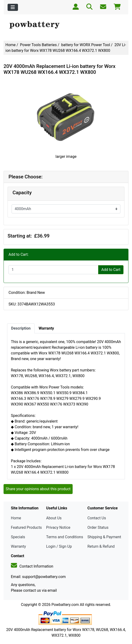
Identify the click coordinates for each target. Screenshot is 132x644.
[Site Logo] (66, 25)
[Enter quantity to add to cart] (53, 270)
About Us (54, 518)
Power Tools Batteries (39, 45)
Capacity (22, 193)
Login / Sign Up (59, 546)
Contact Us (97, 518)
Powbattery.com (65, 605)
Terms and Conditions (65, 537)
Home (11, 45)
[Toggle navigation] (13, 7)
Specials (18, 537)
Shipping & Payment (104, 537)
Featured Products (26, 527)
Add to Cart (111, 270)
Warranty (18, 546)
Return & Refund (101, 546)
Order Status (98, 527)
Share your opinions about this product (38, 489)
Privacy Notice (58, 527)
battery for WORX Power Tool (86, 45)
